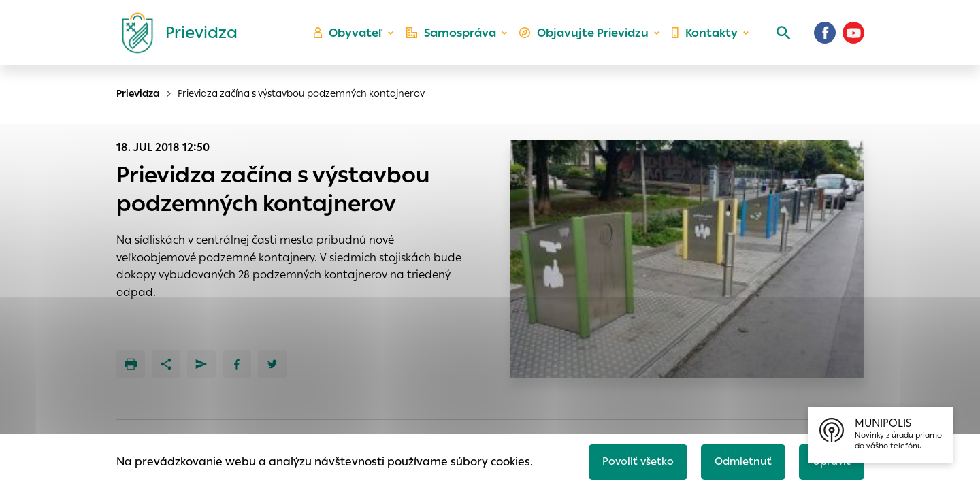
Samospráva (456, 38)
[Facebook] (825, 37)
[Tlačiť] (131, 364)
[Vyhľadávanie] (780, 37)
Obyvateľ (355, 38)
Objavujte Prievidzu (586, 38)
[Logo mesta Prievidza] (174, 37)
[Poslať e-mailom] (201, 364)
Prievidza (138, 93)
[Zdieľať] (166, 364)
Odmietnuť (738, 460)
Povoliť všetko (631, 460)
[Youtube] (853, 37)
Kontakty (704, 38)
